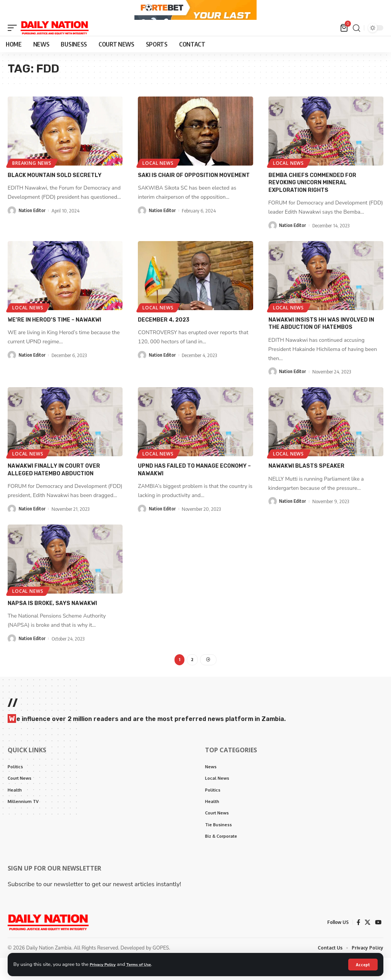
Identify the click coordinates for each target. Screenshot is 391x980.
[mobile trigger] (14, 47)
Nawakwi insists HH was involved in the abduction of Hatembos (321, 341)
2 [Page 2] (192, 676)
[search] (356, 47)
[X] (367, 944)
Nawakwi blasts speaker (306, 482)
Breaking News (33, 181)
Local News (159, 181)
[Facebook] (357, 944)
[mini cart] (344, 47)
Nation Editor (33, 230)
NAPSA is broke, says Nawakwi (52, 619)
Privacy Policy (105, 964)
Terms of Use (147, 964)
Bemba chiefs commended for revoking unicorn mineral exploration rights (312, 201)
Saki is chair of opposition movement (194, 194)
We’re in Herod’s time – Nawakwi (54, 337)
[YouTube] (378, 944)
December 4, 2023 (164, 337)
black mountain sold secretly (55, 194)
